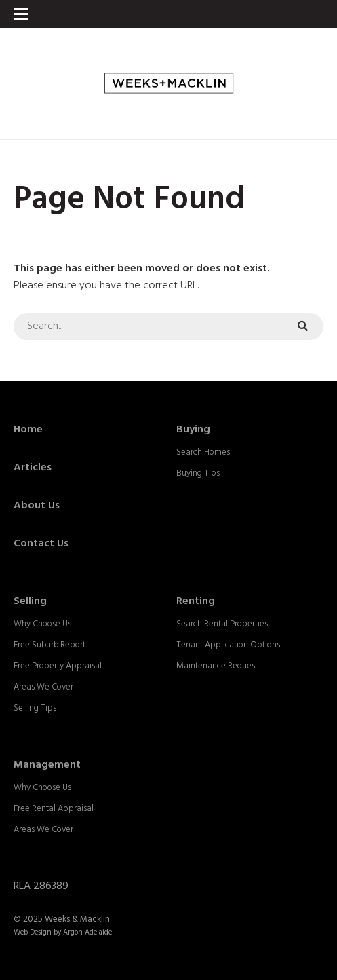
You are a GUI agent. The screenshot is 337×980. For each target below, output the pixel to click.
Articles (33, 468)
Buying (193, 430)
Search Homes (203, 452)
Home (28, 430)
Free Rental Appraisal (54, 809)
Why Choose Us (42, 624)
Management (47, 765)
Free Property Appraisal (58, 666)
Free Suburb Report (49, 645)
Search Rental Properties (222, 624)
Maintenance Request (217, 666)
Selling (30, 601)
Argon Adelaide (87, 932)
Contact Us (41, 544)
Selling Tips (35, 708)
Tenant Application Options (228, 645)
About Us (37, 506)
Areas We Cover (43, 687)
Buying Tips (198, 473)
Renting (196, 601)
